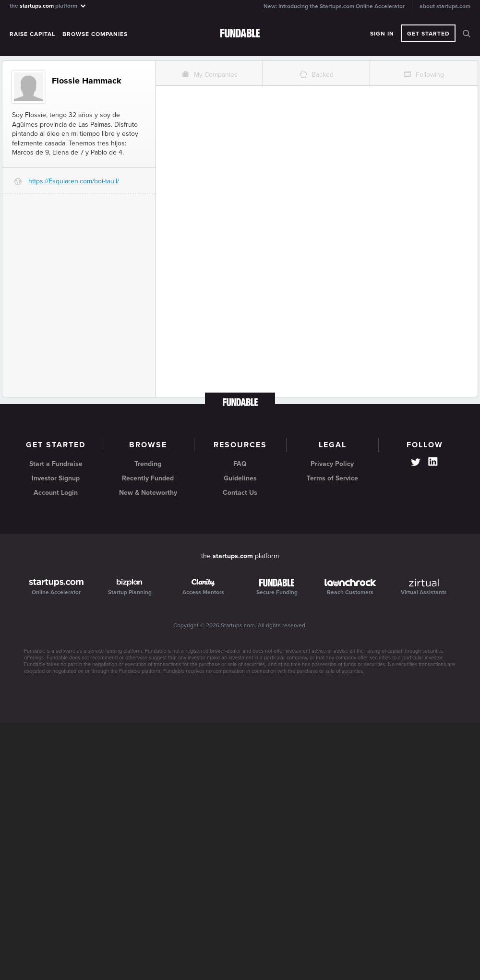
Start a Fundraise (56, 464)
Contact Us (240, 493)
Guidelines (240, 478)
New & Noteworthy (148, 493)
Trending (148, 464)
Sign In (382, 34)
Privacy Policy (332, 464)
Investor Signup (56, 478)
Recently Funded (148, 478)
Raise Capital (32, 34)
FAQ (240, 464)
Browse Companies (95, 34)
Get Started (428, 34)
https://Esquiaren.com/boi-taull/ (74, 181)
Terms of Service (332, 478)
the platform (48, 6)
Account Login (56, 493)
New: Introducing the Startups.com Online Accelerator (334, 6)
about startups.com (445, 6)
